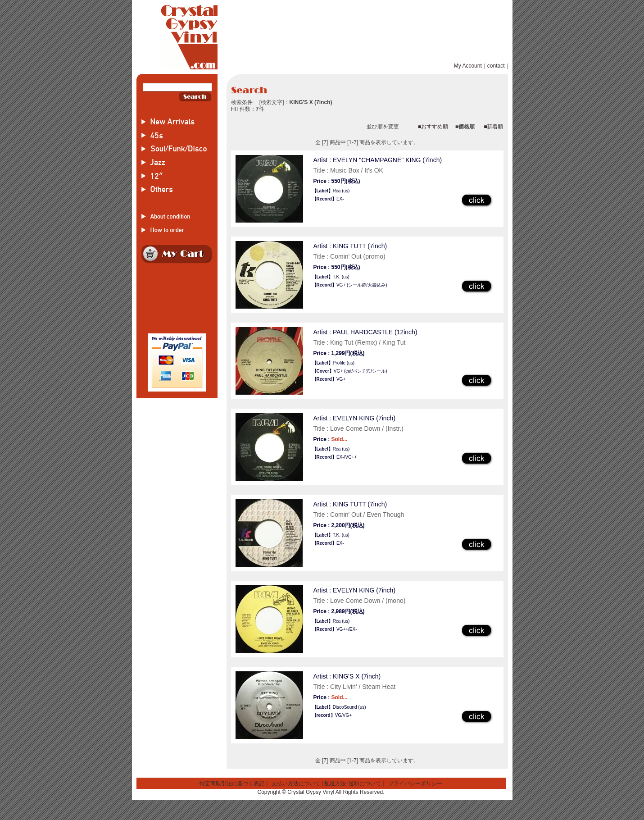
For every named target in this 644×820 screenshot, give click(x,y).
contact (496, 66)
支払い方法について (296, 784)
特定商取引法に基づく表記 (232, 784)
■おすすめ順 (433, 127)
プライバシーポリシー (415, 784)
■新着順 (493, 127)
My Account (468, 66)
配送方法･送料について (353, 784)
